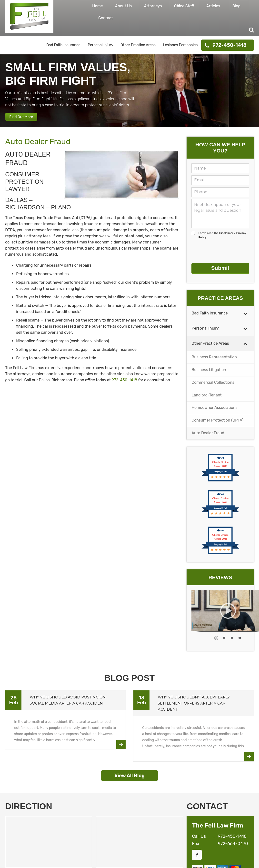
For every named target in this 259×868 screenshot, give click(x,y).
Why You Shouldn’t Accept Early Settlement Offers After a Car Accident (194, 705)
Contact (106, 18)
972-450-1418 (229, 45)
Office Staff (184, 6)
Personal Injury (101, 45)
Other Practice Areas (138, 45)
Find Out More (26, 120)
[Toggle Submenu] (245, 315)
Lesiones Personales (180, 45)
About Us (124, 6)
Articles (213, 6)
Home (98, 6)
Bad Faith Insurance (63, 45)
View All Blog (129, 777)
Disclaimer (226, 239)
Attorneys (153, 6)
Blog (236, 6)
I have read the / (222, 241)
